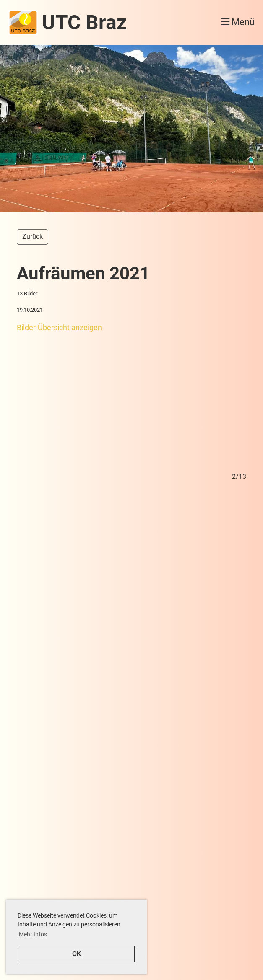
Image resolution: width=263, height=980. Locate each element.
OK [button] (77, 954)
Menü (238, 22)
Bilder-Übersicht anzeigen (59, 327)
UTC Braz (84, 22)
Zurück (33, 237)
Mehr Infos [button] (33, 934)
